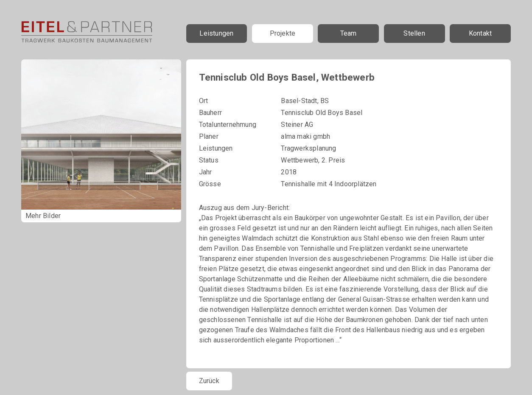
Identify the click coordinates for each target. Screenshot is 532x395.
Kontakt (480, 33)
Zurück (209, 381)
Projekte (283, 33)
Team (349, 33)
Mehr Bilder (43, 216)
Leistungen (216, 33)
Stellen (414, 33)
